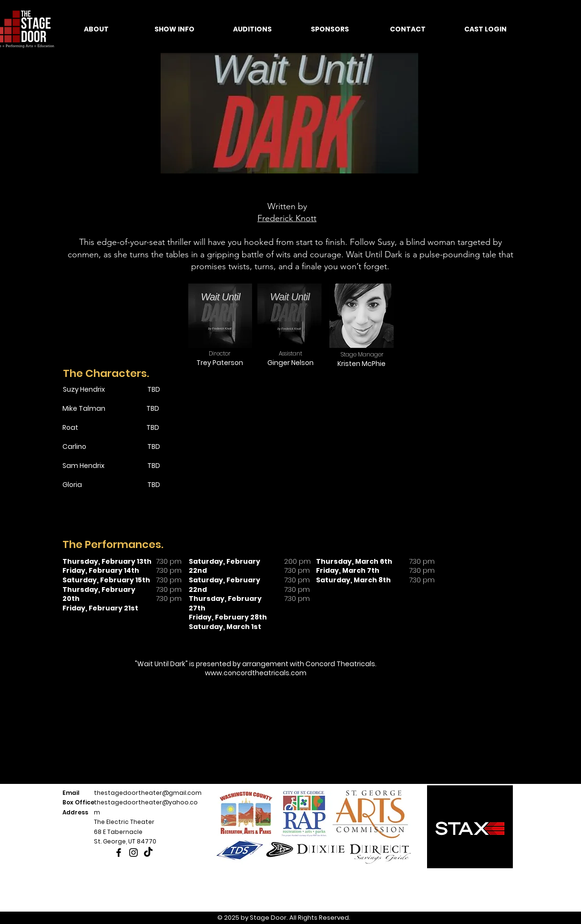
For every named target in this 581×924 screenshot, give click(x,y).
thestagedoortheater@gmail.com (148, 793)
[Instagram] (133, 853)
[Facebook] (119, 853)
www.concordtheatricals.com (256, 673)
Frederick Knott (287, 218)
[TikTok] (148, 853)
